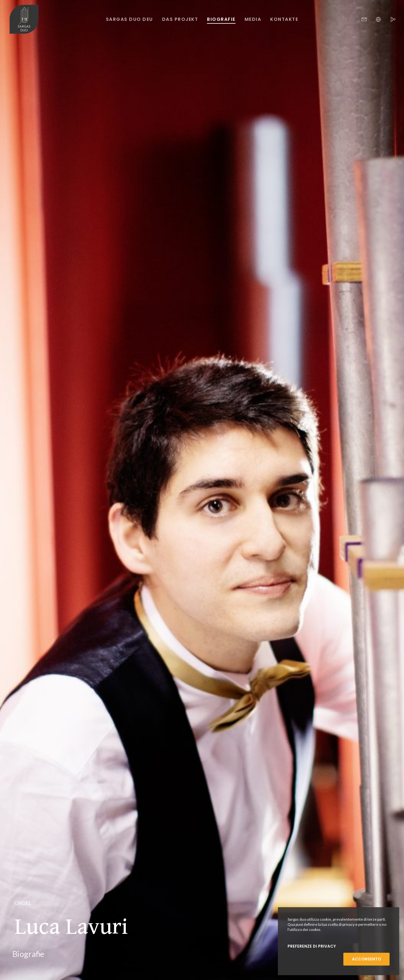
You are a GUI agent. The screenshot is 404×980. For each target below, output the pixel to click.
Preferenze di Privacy (312, 946)
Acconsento (366, 959)
